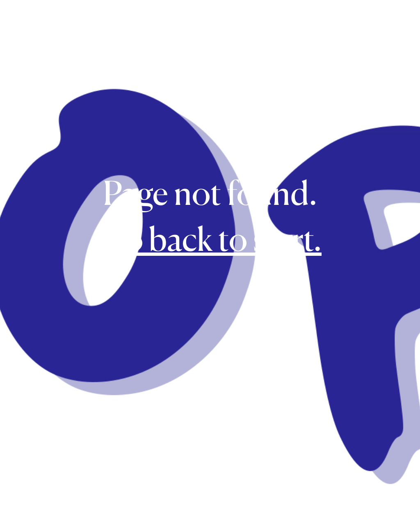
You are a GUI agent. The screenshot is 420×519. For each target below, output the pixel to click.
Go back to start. (210, 239)
